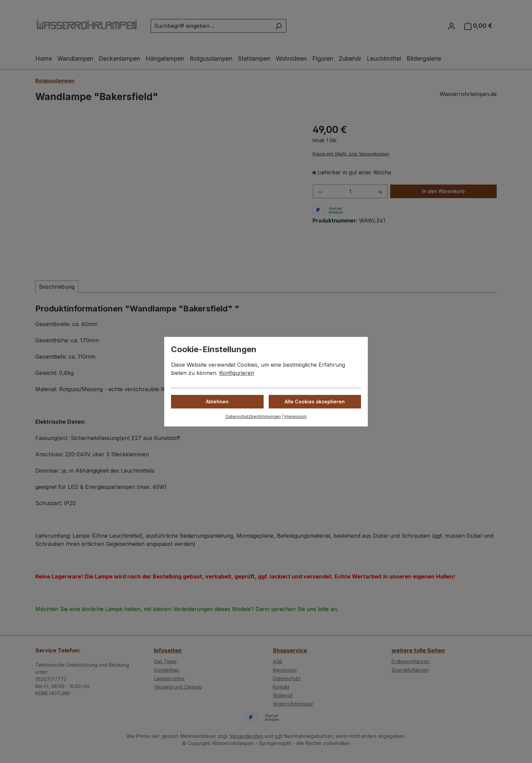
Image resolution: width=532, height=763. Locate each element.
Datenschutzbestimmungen (253, 416)
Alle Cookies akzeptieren (315, 402)
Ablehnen (217, 402)
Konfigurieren (237, 373)
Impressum (296, 416)
